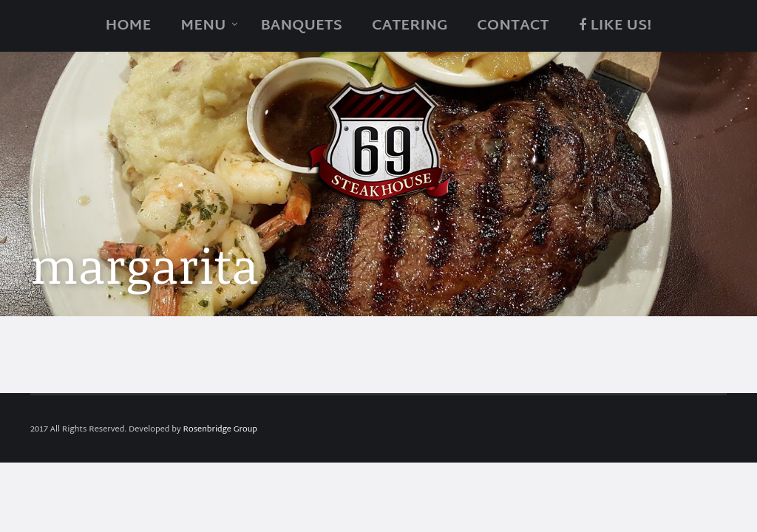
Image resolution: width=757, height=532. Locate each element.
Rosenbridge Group (220, 429)
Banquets (302, 26)
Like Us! (615, 26)
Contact (513, 26)
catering (410, 26)
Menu (203, 26)
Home (129, 26)
